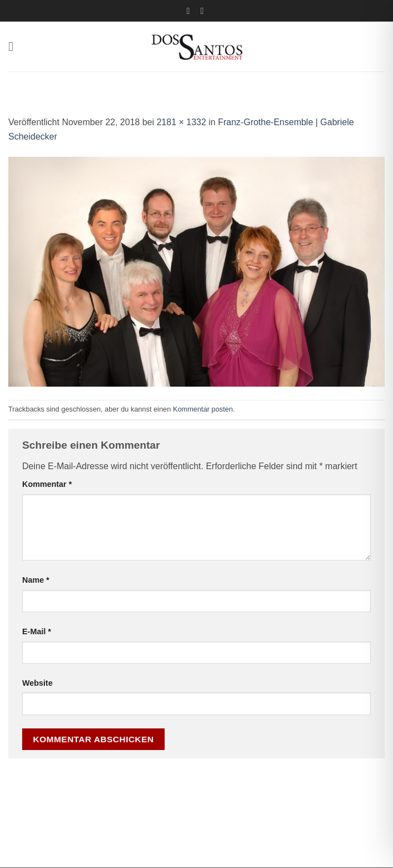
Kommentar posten (203, 409)
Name (36, 580)
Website (37, 683)
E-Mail (37, 631)
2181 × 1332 (181, 122)
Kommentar (47, 484)
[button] (15, 46)
